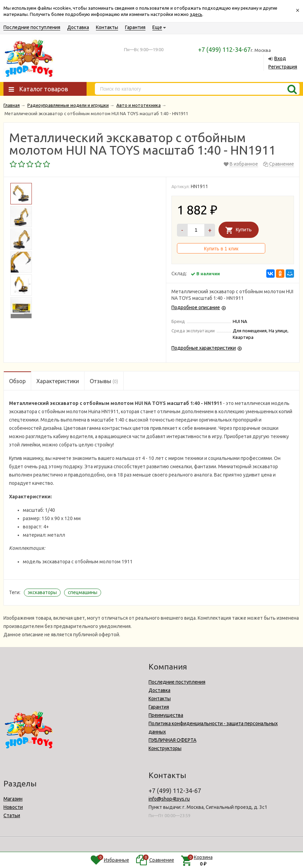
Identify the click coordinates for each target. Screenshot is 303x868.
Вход (280, 58)
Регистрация (283, 67)
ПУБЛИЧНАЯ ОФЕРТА (172, 740)
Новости (13, 807)
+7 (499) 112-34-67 (224, 49)
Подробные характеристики (204, 348)
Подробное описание (196, 307)
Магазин (13, 799)
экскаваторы (42, 592)
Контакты (107, 27)
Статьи (12, 815)
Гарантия (135, 27)
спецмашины (83, 592)
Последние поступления (32, 27)
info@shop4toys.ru (169, 799)
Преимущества (166, 715)
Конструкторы (165, 748)
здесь (196, 14)
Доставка (78, 27)
